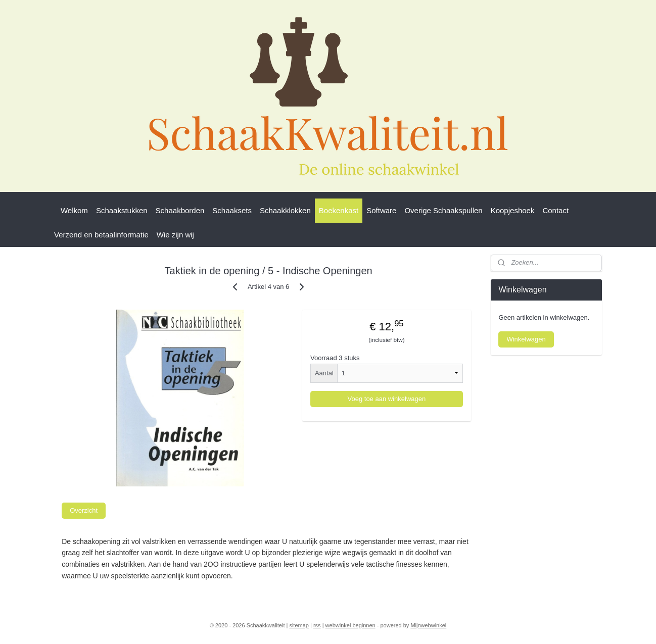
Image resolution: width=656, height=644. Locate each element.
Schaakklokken (285, 210)
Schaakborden (180, 210)
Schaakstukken (122, 210)
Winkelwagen (526, 339)
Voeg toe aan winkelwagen (387, 399)
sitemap (299, 625)
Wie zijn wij (175, 235)
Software (381, 210)
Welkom (74, 210)
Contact (555, 210)
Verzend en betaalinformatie (101, 235)
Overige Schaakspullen (443, 210)
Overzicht (84, 510)
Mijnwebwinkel (428, 625)
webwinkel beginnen (350, 625)
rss (317, 625)
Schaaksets (232, 210)
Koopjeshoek (513, 210)
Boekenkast (339, 210)
